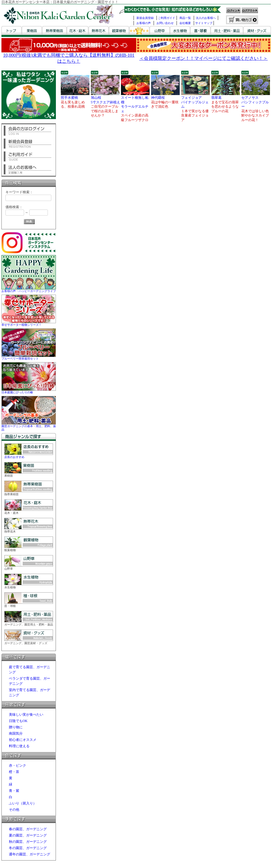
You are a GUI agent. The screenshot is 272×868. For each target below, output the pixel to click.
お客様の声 (144, 23)
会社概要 (185, 23)
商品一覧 (185, 18)
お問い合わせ (165, 23)
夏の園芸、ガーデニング (28, 835)
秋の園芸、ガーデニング (28, 842)
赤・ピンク (17, 766)
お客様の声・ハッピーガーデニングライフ (29, 289)
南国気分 (16, 733)
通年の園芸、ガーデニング (30, 854)
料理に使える (19, 746)
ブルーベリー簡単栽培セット (29, 357)
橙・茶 (14, 772)
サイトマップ (204, 23)
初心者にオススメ (23, 740)
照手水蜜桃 (75, 95)
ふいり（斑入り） (23, 803)
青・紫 (14, 791)
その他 (14, 810)
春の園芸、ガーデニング (28, 829)
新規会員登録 (145, 18)
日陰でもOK (18, 721)
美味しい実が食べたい (26, 715)
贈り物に (16, 727)
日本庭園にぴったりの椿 (29, 391)
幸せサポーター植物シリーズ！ (29, 323)
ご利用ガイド (167, 18)
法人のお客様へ (206, 18)
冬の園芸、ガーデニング (28, 848)
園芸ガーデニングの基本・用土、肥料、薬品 (29, 426)
